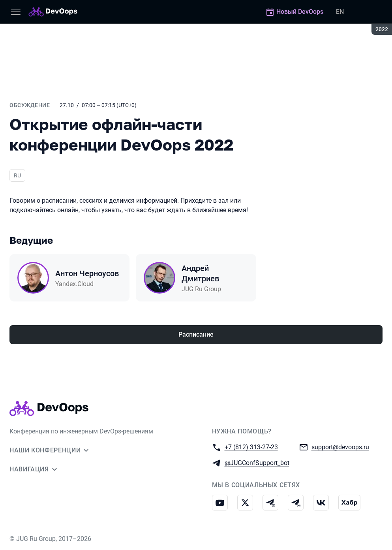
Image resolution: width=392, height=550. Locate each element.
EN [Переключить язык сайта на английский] (340, 12)
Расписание (196, 334)
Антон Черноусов (87, 273)
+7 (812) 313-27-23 (251, 447)
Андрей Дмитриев (200, 273)
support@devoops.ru (340, 447)
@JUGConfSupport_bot (257, 462)
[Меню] (16, 12)
